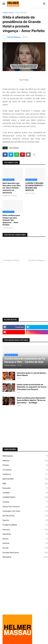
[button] (4, 4)
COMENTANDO (25, 497)
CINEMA (25, 493)
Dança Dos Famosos (25, 507)
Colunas (25, 502)
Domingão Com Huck (25, 511)
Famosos (25, 530)
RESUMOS (25, 557)
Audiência (25, 474)
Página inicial (8, 13)
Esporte (25, 520)
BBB (25, 484)
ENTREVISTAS (25, 516)
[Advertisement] (24, 290)
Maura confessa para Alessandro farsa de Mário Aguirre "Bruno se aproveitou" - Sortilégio (31, 400)
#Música (25, 461)
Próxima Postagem (36, 260)
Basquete (25, 488)
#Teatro (25, 465)
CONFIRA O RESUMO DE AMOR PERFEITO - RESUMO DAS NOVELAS (35, 187)
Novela (25, 548)
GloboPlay (25, 534)
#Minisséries (25, 456)
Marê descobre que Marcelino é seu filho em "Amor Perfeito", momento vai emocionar (12, 188)
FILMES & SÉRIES (25, 525)
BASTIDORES (25, 479)
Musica (25, 539)
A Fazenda (25, 470)
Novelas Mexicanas (25, 553)
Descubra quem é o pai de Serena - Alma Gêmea (32, 374)
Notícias (25, 543)
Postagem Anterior (12, 260)
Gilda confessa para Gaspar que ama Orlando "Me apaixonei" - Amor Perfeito (11, 220)
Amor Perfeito (21, 13)
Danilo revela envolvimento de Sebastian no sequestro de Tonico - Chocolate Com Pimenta (32, 387)
